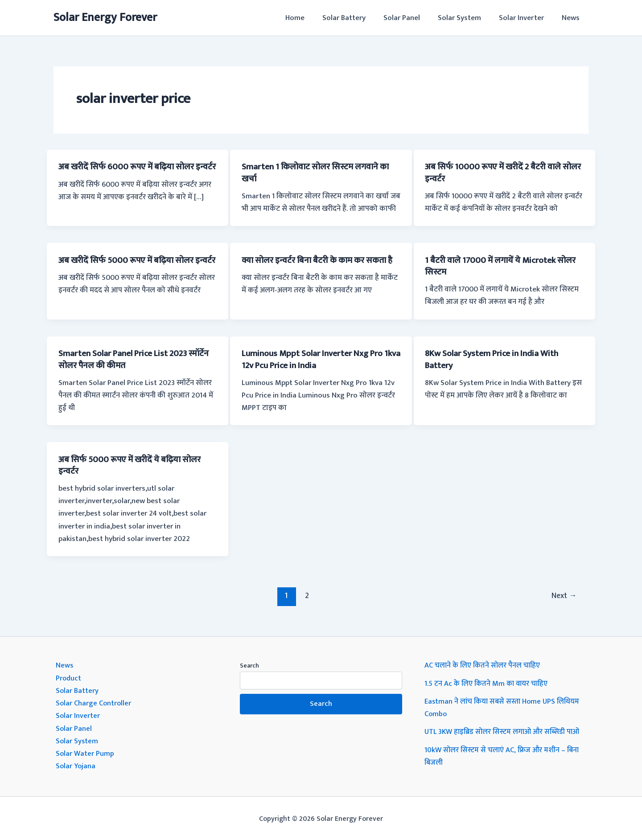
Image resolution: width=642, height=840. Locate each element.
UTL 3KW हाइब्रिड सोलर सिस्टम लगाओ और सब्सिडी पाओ (505, 731)
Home (310, 18)
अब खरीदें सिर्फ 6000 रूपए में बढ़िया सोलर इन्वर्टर (129, 172)
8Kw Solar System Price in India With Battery (496, 359)
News (572, 18)
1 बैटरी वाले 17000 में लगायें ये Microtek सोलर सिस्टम (504, 266)
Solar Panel (411, 18)
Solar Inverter (525, 18)
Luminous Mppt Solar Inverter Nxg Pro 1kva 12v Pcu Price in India (316, 359)
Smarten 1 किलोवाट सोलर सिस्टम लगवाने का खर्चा (318, 172)
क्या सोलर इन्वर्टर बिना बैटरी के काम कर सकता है (319, 266)
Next (563, 595)
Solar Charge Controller (95, 702)
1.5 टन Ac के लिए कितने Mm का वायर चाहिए (488, 683)
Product (69, 677)
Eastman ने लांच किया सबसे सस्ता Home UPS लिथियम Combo (504, 707)
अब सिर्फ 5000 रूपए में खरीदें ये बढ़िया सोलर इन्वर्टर (133, 465)
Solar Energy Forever (105, 18)
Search (249, 665)
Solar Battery (356, 18)
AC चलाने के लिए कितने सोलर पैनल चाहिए (484, 665)
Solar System (466, 18)
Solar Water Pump (85, 752)
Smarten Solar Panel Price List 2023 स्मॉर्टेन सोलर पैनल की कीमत (127, 359)
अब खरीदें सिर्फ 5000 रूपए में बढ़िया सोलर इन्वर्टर (129, 266)
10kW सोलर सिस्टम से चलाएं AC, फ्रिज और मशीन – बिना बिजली (504, 755)
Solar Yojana (76, 765)
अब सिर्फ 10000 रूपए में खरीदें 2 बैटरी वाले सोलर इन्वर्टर (496, 172)
